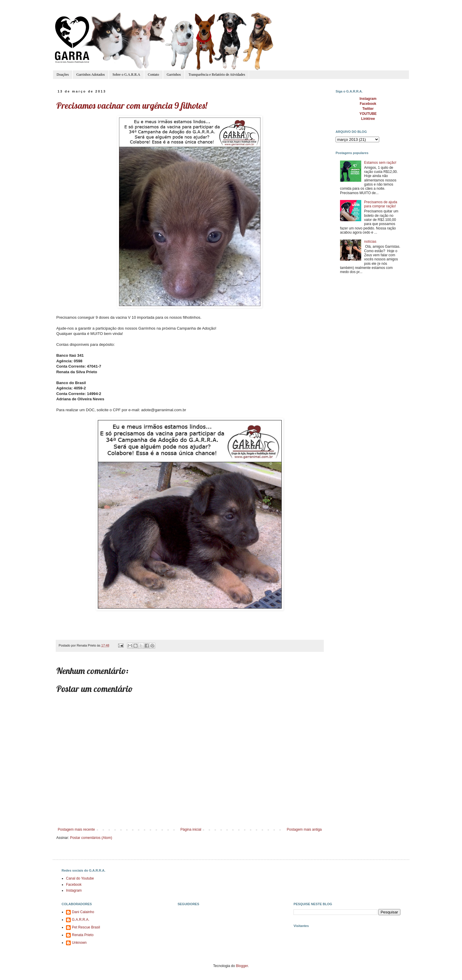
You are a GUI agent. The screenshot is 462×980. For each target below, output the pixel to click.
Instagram (74, 890)
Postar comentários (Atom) (91, 838)
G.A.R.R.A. (81, 920)
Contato (154, 75)
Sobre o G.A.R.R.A (126, 75)
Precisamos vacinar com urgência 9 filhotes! (132, 105)
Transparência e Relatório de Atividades (217, 75)
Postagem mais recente (76, 829)
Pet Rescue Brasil (86, 927)
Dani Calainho (83, 912)
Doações (63, 75)
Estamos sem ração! (380, 163)
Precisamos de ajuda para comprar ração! (381, 204)
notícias (370, 242)
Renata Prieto (83, 935)
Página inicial (191, 829)
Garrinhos (174, 75)
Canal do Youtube (80, 878)
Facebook (74, 885)
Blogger (242, 966)
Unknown (79, 943)
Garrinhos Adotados (90, 75)
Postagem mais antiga (304, 829)
